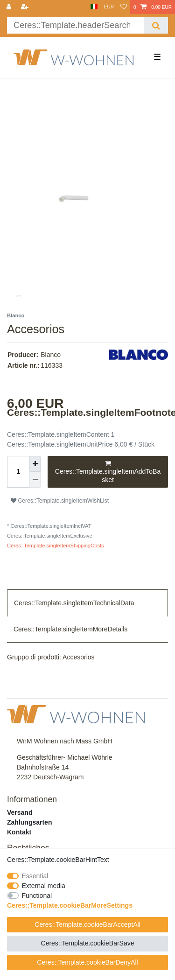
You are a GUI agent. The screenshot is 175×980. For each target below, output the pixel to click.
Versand (20, 812)
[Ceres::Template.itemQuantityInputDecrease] (35, 480)
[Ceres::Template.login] (10, 7)
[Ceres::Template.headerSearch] (156, 25)
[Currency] (109, 7)
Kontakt (19, 832)
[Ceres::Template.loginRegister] (26, 7)
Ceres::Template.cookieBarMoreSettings (70, 905)
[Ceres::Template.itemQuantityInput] (18, 472)
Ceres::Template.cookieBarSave (88, 943)
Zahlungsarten (29, 822)
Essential (35, 876)
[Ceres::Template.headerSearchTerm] (76, 25)
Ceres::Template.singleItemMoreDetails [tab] (70, 629)
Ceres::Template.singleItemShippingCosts (56, 546)
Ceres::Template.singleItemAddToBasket (108, 472)
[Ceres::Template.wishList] (124, 7)
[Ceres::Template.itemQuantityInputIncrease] (35, 464)
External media (44, 886)
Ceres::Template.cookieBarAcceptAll (87, 924)
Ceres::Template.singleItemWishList (60, 501)
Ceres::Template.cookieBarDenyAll (87, 962)
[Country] (94, 7)
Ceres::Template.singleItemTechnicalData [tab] (74, 603)
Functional (37, 896)
